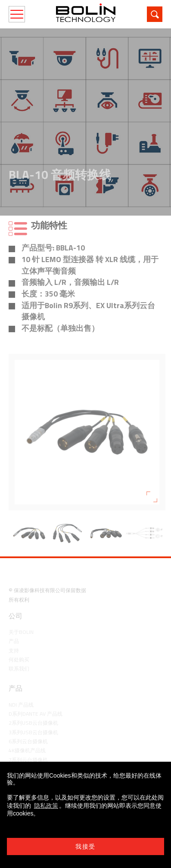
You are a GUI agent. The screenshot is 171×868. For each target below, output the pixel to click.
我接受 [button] (85, 846)
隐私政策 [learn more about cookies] (46, 806)
